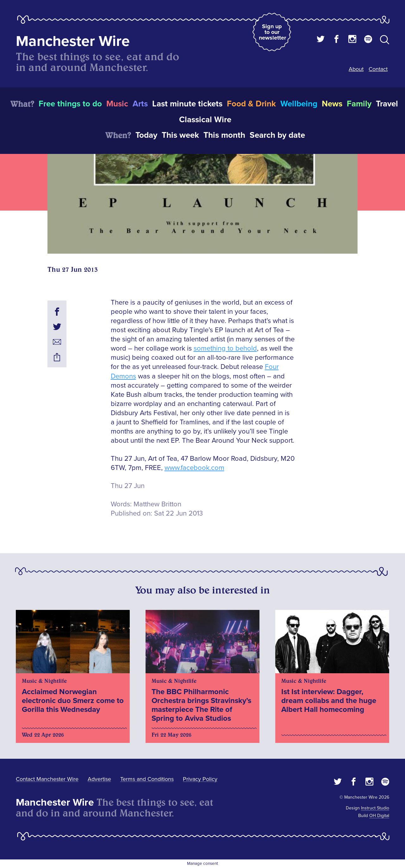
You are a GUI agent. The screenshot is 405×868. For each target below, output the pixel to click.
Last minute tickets (187, 104)
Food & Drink (251, 104)
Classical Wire (205, 120)
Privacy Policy (200, 779)
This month (224, 135)
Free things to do (70, 104)
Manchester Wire (73, 41)
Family (359, 104)
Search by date (277, 135)
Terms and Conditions (147, 779)
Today (146, 135)
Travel (387, 104)
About (356, 69)
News (332, 104)
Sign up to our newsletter (272, 32)
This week (180, 135)
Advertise (99, 779)
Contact (378, 69)
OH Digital (379, 816)
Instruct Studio (375, 808)
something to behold (225, 348)
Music (117, 104)
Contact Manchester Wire (47, 779)
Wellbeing (299, 104)
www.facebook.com (194, 468)
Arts (140, 104)
